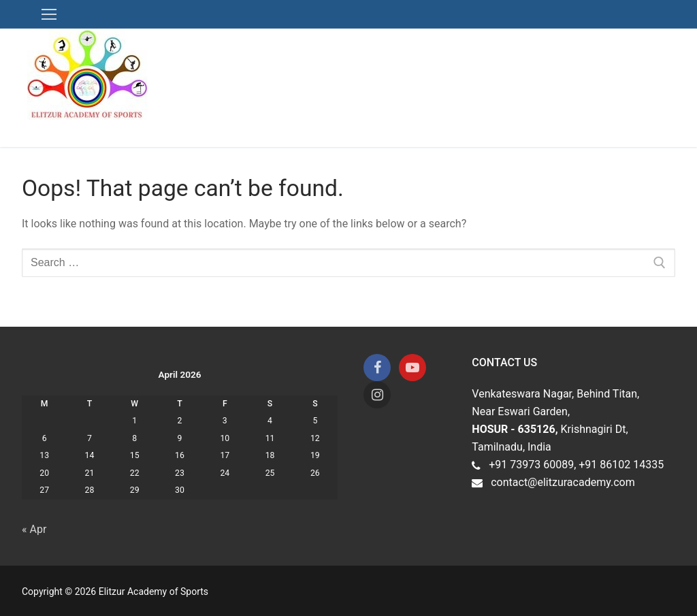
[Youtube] (412, 368)
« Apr (34, 529)
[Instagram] (377, 395)
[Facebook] (377, 368)
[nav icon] (49, 14)
